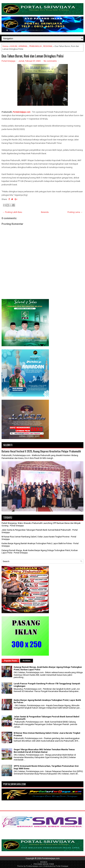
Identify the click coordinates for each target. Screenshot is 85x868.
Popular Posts (10, 661)
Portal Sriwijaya (62, 866)
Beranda (45, 212)
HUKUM (14, 46)
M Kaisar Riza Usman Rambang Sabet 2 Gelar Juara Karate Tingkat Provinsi (35, 537)
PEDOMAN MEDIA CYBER (44, 864)
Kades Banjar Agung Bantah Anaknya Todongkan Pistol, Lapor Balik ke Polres (37, 543)
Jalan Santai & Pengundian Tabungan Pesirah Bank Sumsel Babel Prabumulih (36, 530)
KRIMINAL (23, 46)
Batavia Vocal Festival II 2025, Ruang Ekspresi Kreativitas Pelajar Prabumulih (41, 451)
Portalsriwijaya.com (22, 112)
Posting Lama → (75, 212)
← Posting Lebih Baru (12, 212)
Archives (27, 661)
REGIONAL (48, 46)
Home (5, 46)
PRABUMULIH (35, 46)
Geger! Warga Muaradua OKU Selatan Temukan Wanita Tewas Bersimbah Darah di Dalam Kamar (44, 751)
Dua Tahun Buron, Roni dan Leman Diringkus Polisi (33, 56)
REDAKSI (44, 862)
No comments (50, 61)
